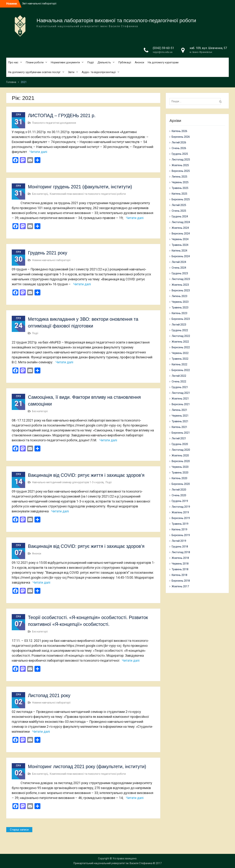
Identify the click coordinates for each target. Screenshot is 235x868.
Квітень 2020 (179, 478)
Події (91, 62)
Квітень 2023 (179, 313)
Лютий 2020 (179, 490)
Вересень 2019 (181, 518)
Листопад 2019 (181, 507)
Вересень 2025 (181, 171)
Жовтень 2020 (180, 455)
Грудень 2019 (180, 501)
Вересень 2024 (181, 234)
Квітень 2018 (179, 575)
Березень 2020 (181, 484)
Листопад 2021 (181, 393)
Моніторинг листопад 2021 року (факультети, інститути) (87, 766)
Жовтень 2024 (180, 228)
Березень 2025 (181, 199)
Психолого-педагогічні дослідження (54, 123)
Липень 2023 (179, 296)
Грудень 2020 (180, 444)
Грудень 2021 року (48, 253)
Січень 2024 (179, 268)
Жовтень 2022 (180, 342)
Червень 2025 (180, 182)
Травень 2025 (180, 188)
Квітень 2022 (179, 364)
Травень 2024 (180, 245)
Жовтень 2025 (180, 165)
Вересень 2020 (181, 461)
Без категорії (40, 194)
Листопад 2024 (181, 222)
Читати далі (38, 152)
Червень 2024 (180, 239)
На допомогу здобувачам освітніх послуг (34, 72)
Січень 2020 (179, 495)
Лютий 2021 (179, 438)
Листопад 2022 (181, 336)
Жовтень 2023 (180, 285)
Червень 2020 (180, 467)
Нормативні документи (65, 62)
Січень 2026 (179, 148)
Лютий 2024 (179, 262)
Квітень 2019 (179, 529)
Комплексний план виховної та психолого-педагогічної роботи (88, 194)
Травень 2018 (180, 569)
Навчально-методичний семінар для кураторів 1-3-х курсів (68, 482)
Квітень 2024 (179, 251)
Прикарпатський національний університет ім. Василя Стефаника (113, 863)
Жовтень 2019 (180, 512)
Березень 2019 (181, 535)
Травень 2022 (180, 359)
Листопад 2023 (181, 279)
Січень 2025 (179, 211)
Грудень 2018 (180, 547)
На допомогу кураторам (163, 62)
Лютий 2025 (179, 205)
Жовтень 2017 (180, 586)
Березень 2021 (181, 433)
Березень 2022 (181, 370)
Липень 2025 (179, 177)
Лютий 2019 (179, 541)
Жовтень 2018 (180, 558)
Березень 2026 (181, 137)
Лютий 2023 (179, 325)
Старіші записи (19, 830)
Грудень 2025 (180, 154)
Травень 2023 (180, 308)
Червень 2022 (180, 353)
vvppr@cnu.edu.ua (163, 52)
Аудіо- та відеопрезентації (99, 72)
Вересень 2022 (181, 347)
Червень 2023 (180, 302)
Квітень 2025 (179, 194)
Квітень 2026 (179, 131)
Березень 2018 (181, 581)
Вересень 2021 (181, 404)
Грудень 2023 (180, 273)
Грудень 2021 (180, 387)
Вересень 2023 (181, 290)
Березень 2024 (181, 256)
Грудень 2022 (180, 330)
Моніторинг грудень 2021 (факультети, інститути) (80, 187)
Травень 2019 (180, 524)
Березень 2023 (181, 319)
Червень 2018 (180, 564)
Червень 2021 (180, 416)
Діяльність (104, 62)
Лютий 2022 (179, 376)
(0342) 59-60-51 (163, 48)
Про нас (13, 62)
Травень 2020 (180, 473)
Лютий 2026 (179, 142)
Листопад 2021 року (49, 695)
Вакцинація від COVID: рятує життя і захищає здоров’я (86, 475)
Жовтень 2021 (180, 399)
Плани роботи (35, 62)
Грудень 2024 (180, 216)
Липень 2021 (179, 410)
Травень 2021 (180, 421)
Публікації (125, 62)
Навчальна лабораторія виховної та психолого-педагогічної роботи (116, 20)
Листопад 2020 (181, 450)
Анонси (139, 62)
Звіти (71, 72)
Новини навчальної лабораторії (51, 260)
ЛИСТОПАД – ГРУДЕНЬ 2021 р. (62, 115)
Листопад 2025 (181, 160)
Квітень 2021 (179, 427)
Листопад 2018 (181, 552)
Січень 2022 (179, 381)
